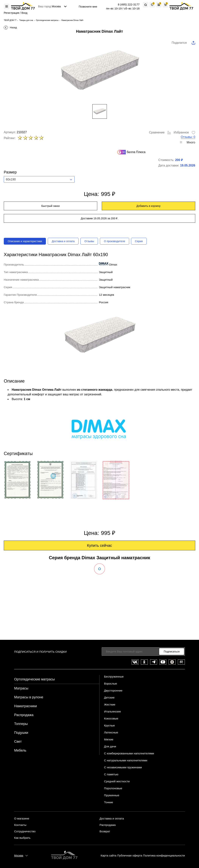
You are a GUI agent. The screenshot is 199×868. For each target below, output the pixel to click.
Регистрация (12, 13)
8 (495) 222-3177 (129, 4)
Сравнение (160, 132)
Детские (109, 697)
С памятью (111, 774)
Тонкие (109, 802)
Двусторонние (113, 690)
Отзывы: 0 (188, 137)
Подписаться (172, 652)
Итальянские (113, 711)
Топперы (21, 724)
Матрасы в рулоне (29, 697)
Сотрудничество (25, 831)
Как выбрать (22, 838)
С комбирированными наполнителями (129, 753)
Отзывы (89, 241)
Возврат (105, 831)
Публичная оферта (130, 855)
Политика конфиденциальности (164, 855)
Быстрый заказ (51, 206)
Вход (25, 13)
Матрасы (21, 688)
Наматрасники (25, 706)
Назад (13, 27)
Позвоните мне (88, 7)
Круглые (109, 725)
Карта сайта (109, 855)
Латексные (111, 732)
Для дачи (110, 746)
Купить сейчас (100, 545)
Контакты (20, 825)
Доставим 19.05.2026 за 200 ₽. (99, 218)
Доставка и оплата (63, 241)
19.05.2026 (188, 165)
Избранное (184, 132)
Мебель (20, 750)
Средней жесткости (117, 781)
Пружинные (112, 795)
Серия (139, 241)
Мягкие (109, 739)
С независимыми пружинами (123, 767)
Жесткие (110, 704)
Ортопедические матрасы (34, 679)
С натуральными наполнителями (126, 760)
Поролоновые (113, 788)
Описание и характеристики (25, 241)
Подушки (21, 733)
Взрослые (111, 684)
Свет (18, 742)
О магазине (22, 819)
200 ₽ (179, 160)
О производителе (114, 241)
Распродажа (24, 715)
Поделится (179, 43)
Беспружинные (114, 677)
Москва (19, 856)
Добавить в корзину (149, 206)
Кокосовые (111, 718)
